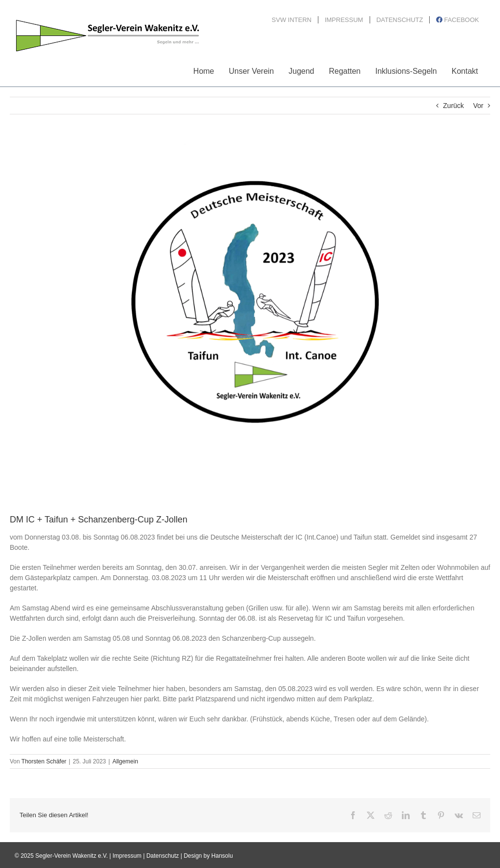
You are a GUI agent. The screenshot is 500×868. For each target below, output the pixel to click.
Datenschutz (163, 856)
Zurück (453, 106)
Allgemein (125, 761)
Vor (478, 106)
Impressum (127, 856)
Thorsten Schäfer (44, 761)
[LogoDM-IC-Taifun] (250, 321)
